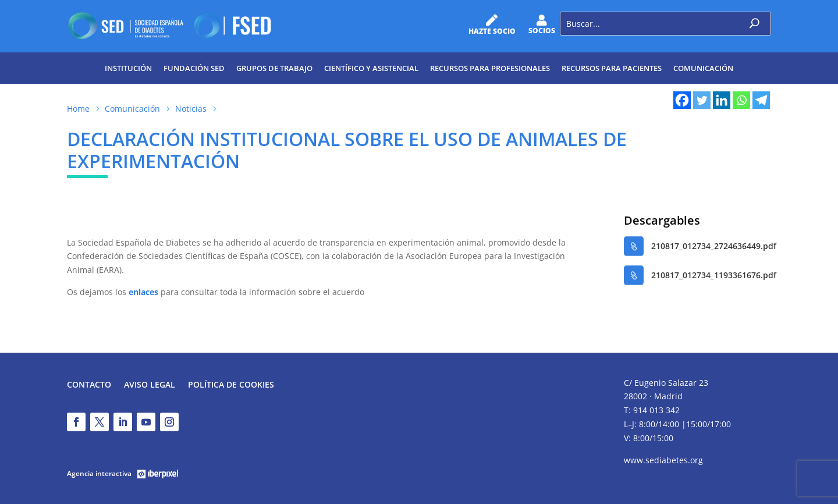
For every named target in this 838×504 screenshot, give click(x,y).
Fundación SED (194, 68)
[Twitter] (702, 100)
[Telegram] (761, 100)
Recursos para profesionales (490, 68)
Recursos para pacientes (612, 68)
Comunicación (703, 68)
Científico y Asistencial (371, 68)
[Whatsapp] (741, 100)
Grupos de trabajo (274, 68)
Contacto (89, 385)
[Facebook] (682, 100)
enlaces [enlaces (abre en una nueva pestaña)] (142, 292)
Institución (128, 68)
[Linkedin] (722, 100)
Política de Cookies (231, 385)
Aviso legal (150, 385)
